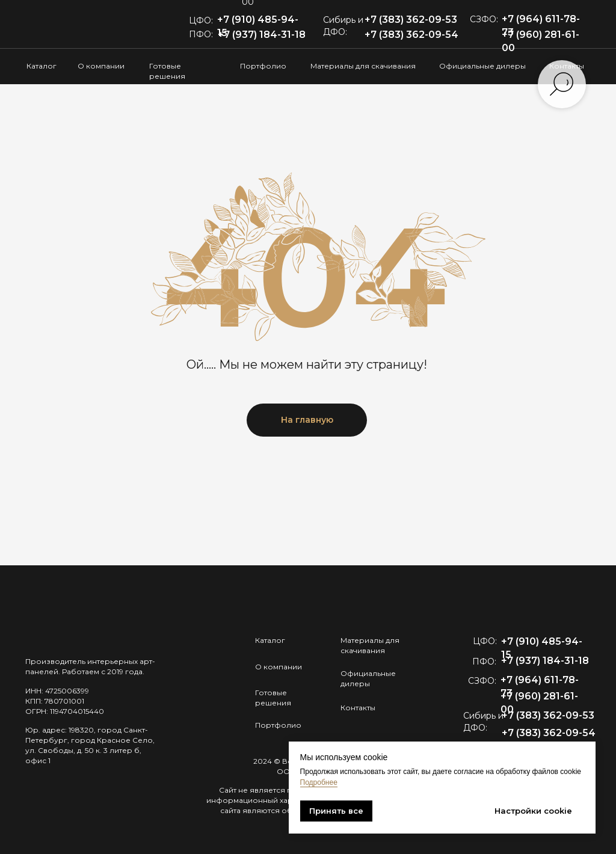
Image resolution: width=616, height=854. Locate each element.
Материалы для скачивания (363, 66)
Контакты (358, 708)
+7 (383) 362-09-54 (411, 35)
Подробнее (319, 782)
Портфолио (263, 66)
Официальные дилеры (482, 66)
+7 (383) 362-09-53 (411, 20)
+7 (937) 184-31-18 (262, 35)
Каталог (42, 66)
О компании (101, 66)
